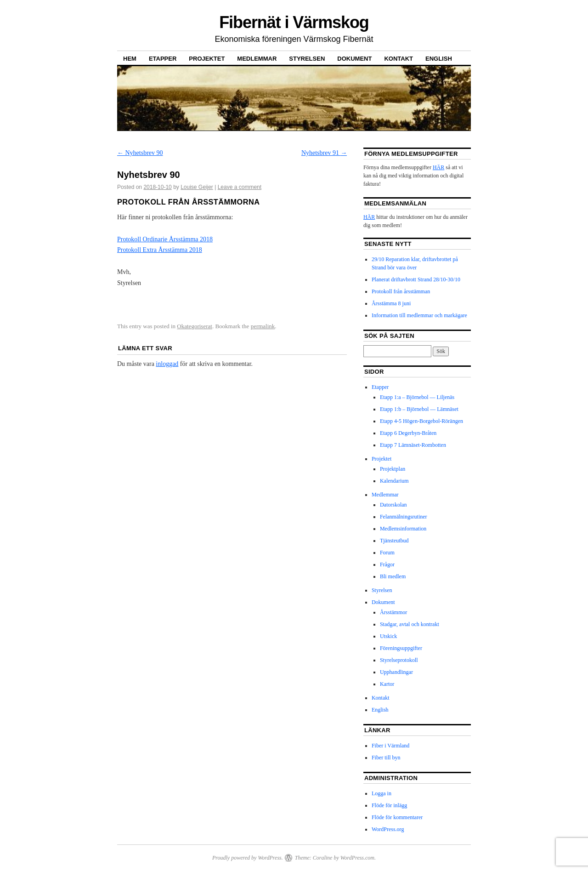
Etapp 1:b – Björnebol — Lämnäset (419, 409)
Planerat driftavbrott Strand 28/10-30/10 (416, 279)
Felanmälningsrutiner (404, 517)
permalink (263, 326)
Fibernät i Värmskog (294, 22)
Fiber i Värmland (390, 746)
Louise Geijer (197, 187)
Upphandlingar (396, 672)
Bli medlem (393, 576)
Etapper (163, 59)
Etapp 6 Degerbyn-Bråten (408, 433)
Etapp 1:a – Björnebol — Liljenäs (417, 397)
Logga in (382, 793)
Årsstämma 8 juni (391, 303)
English (439, 59)
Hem (130, 59)
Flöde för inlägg (389, 805)
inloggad (167, 364)
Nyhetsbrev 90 (140, 153)
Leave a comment (240, 187)
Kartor (387, 684)
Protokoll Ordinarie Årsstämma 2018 (165, 239)
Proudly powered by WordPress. (248, 858)
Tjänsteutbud (394, 541)
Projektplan (393, 469)
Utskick (388, 636)
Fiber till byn (386, 758)
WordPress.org (388, 829)
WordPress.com (357, 858)
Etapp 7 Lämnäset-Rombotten (413, 445)
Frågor (387, 564)
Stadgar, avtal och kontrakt (410, 624)
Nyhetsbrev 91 (324, 153)
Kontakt (399, 59)
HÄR (438, 167)
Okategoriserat (195, 326)
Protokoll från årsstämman (401, 291)
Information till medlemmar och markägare (419, 315)
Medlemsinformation (403, 529)
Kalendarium (394, 481)
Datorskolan (393, 505)
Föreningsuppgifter (401, 648)
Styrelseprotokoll (399, 660)
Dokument (354, 59)
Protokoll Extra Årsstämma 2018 (160, 250)
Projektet (207, 59)
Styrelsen (307, 59)
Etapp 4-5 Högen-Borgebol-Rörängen (421, 421)
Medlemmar (257, 59)
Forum (387, 553)
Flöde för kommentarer (397, 817)
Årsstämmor (393, 612)
